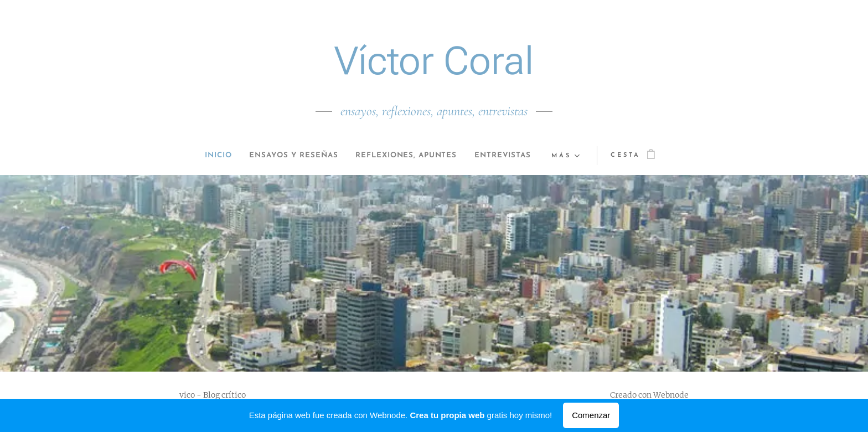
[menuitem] (203, 156)
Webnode (671, 395)
